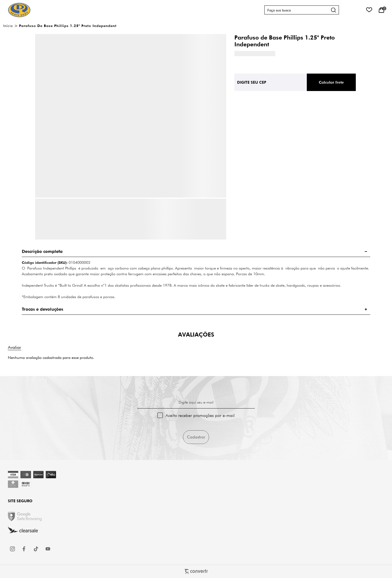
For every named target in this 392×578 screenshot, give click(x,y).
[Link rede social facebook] (24, 549)
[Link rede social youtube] (48, 549)
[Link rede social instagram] (13, 549)
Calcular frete (331, 82)
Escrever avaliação (15, 347)
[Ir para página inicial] (8, 26)
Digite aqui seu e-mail (196, 402)
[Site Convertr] (196, 571)
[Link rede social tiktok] (36, 549)
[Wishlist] (369, 10)
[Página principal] (19, 10)
